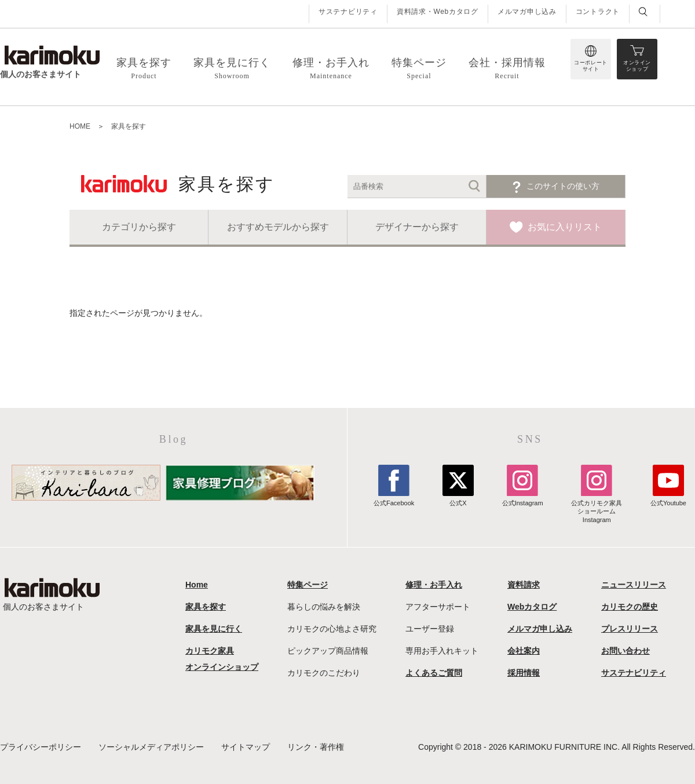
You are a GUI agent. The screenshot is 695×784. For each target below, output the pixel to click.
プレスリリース (630, 629)
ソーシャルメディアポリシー (151, 747)
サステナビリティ (348, 12)
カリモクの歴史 (630, 607)
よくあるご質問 (434, 673)
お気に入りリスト (565, 227)
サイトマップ (246, 747)
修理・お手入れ (434, 585)
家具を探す (129, 126)
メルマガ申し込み (527, 12)
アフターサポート (438, 607)
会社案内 (524, 651)
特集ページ (308, 585)
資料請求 (524, 585)
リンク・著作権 (316, 747)
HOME (80, 126)
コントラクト (598, 12)
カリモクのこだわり (324, 673)
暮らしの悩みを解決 (324, 607)
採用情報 (524, 673)
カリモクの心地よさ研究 (332, 629)
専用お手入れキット (442, 651)
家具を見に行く (214, 629)
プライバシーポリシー (41, 747)
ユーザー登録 (430, 629)
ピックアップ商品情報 (328, 651)
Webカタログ (532, 607)
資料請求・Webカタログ (438, 12)
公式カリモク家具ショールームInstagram (597, 507)
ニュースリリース (634, 585)
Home (197, 585)
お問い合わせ (625, 651)
